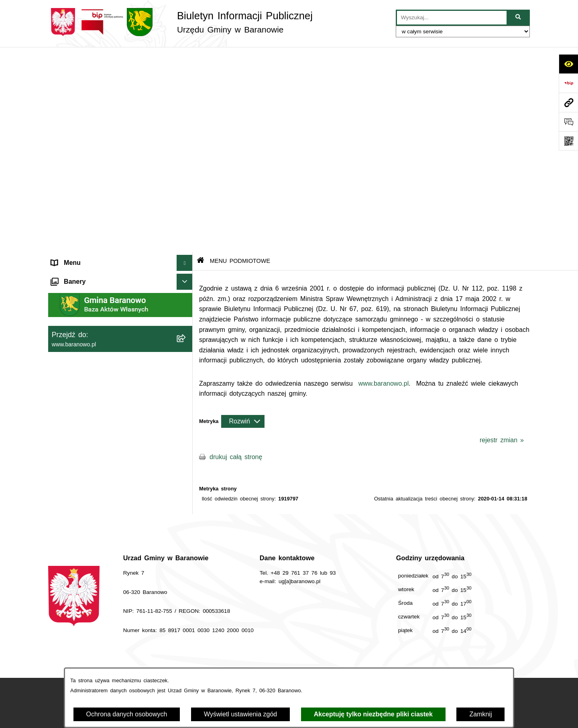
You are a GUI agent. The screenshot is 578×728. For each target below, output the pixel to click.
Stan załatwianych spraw (106, 645)
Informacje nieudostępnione (91, 300)
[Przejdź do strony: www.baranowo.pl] (568, 102)
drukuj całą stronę (236, 251)
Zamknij (480, 714)
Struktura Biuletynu (270, 645)
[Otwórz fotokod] (568, 141)
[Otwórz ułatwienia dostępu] (568, 64)
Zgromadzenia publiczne (87, 380)
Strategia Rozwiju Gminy (88, 316)
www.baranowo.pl (384, 178)
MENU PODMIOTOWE (85, 74)
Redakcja (333, 645)
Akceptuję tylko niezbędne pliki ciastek (373, 714)
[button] (186, 74)
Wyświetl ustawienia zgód (240, 714)
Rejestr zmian (486, 645)
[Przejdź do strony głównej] (180, 22)
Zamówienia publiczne (192, 645)
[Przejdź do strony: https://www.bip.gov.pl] (568, 83)
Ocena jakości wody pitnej (90, 332)
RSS (58, 348)
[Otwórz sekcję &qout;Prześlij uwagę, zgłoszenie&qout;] (568, 122)
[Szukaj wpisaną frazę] (519, 18)
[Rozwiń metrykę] (243, 216)
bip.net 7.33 (515, 715)
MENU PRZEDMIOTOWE (89, 284)
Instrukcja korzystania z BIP (406, 645)
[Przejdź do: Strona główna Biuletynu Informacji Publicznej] (200, 56)
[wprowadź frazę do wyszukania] (452, 18)
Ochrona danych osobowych (127, 714)
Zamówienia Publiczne (84, 364)
